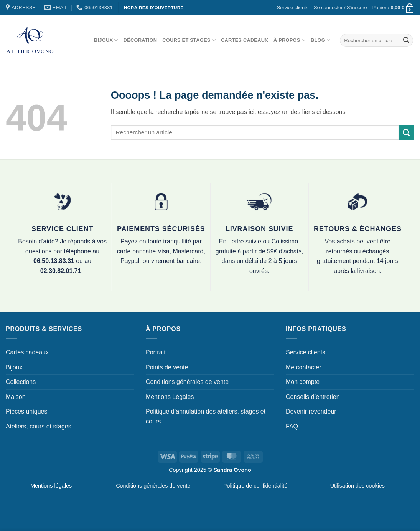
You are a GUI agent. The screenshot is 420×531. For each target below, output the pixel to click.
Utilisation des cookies (357, 486)
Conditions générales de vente (187, 382)
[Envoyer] (406, 40)
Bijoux (106, 40)
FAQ (292, 426)
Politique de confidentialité (255, 486)
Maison (16, 397)
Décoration (140, 40)
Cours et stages (189, 40)
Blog (320, 40)
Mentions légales (51, 486)
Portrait (156, 352)
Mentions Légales (170, 397)
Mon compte (303, 382)
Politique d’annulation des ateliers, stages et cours (206, 416)
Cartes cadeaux (245, 40)
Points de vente (167, 367)
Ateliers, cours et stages (39, 426)
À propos (289, 40)
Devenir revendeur (311, 411)
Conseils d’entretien (313, 397)
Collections (21, 382)
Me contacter (303, 367)
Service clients (293, 7)
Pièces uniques (27, 411)
